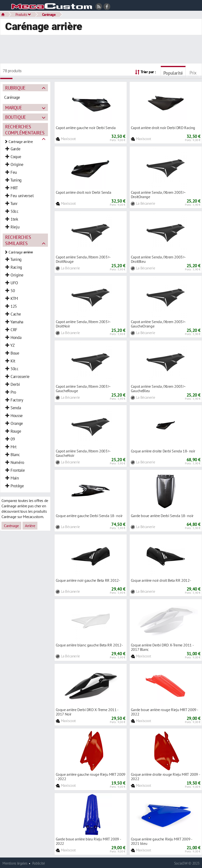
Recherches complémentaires (25, 130)
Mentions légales (15, 863)
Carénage (49, 14)
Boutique (16, 117)
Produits (23, 14)
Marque (14, 107)
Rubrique (15, 88)
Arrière (30, 526)
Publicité (39, 863)
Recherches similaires (18, 240)
